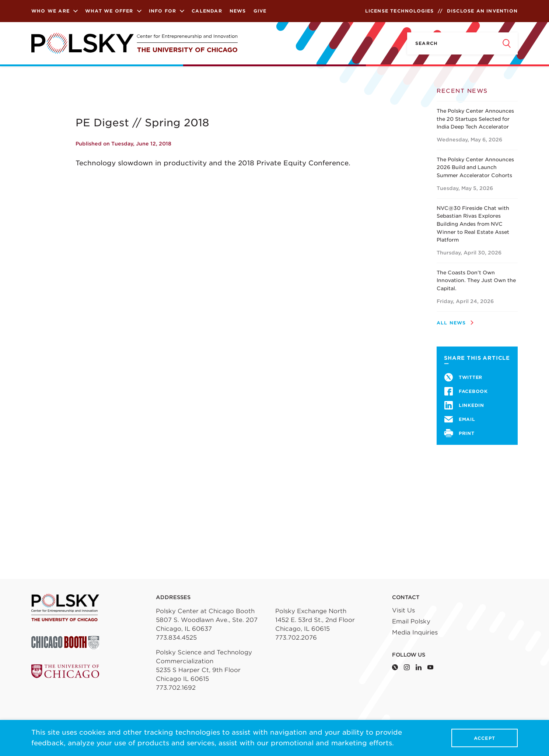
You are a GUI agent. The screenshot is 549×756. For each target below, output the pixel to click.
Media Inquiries (415, 632)
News (238, 11)
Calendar (207, 11)
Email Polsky (411, 621)
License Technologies (400, 11)
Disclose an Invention (482, 11)
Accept (485, 738)
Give (260, 11)
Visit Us (403, 610)
